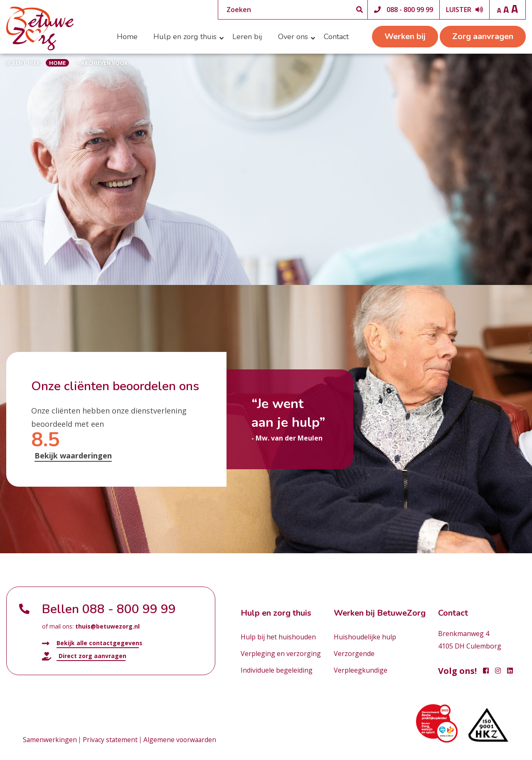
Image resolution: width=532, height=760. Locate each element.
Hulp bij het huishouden (278, 637)
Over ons (293, 37)
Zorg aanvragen (483, 36)
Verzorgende (354, 654)
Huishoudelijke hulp (365, 637)
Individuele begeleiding (277, 670)
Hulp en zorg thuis (185, 37)
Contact (336, 37)
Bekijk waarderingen (73, 456)
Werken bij (405, 36)
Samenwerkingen (50, 740)
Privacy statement (111, 740)
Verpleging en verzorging (281, 654)
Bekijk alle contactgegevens (92, 643)
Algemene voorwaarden (182, 740)
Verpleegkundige (361, 670)
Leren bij (247, 37)
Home (127, 37)
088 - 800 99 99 (410, 10)
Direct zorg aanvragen (84, 656)
